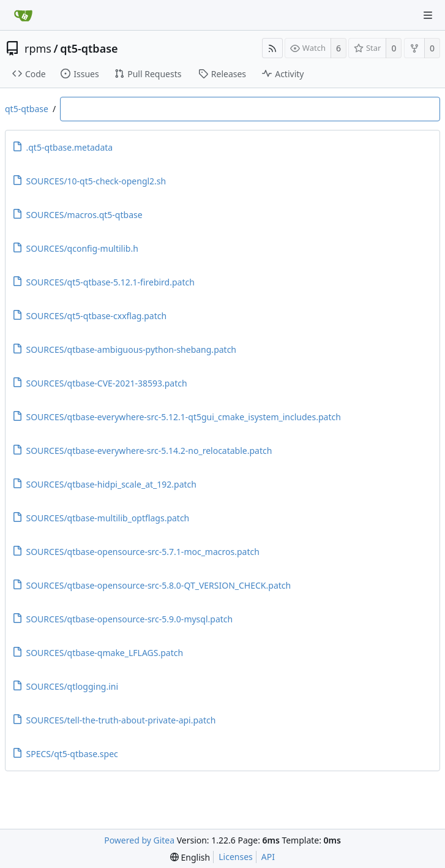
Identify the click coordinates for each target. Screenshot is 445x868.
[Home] (23, 15)
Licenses (236, 857)
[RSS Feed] (272, 48)
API (268, 857)
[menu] (190, 857)
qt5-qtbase (89, 48)
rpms (38, 48)
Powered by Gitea (139, 840)
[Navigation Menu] (428, 15)
